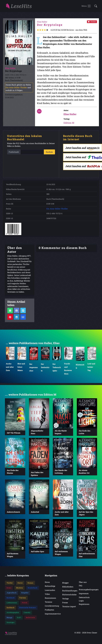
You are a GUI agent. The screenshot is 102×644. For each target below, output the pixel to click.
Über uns (83, 583)
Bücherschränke (69, 596)
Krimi (9, 589)
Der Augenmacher (33, 368)
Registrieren (84, 605)
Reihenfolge (50, 587)
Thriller (92, 23)
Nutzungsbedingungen (89, 590)
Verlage (65, 600)
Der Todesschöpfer (57, 368)
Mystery (20, 589)
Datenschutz (84, 598)
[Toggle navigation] (86, 7)
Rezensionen (50, 599)
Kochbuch (11, 599)
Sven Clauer (92, 634)
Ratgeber (25, 594)
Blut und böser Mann (21, 368)
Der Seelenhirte (45, 368)
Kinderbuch (33, 589)
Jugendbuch (12, 594)
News (47, 583)
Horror (20, 584)
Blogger (65, 584)
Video (47, 595)
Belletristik (30, 618)
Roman (30, 584)
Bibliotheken (68, 588)
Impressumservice (53, 615)
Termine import (69, 607)
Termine (48, 603)
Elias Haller (70, 115)
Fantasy (23, 599)
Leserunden (50, 591)
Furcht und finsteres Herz (68, 370)
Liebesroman (12, 604)
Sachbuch (11, 609)
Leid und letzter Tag (91, 368)
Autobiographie (13, 614)
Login (81, 602)
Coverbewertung (52, 607)
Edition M (69, 124)
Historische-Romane (27, 609)
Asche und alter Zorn (10, 368)
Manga (9, 618)
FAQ (81, 587)
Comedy (27, 614)
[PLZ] (32, 153)
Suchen (49, 153)
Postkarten (49, 611)
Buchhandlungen (70, 592)
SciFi (19, 618)
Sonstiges (11, 623)
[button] (95, 7)
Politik (25, 604)
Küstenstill (80, 367)
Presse (65, 603)
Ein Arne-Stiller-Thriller (16, 89)
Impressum (84, 594)
